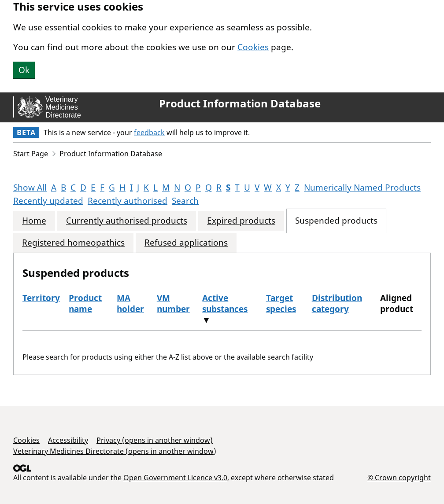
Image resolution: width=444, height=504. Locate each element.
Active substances (225, 304)
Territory (41, 298)
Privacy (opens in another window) (155, 440)
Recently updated (48, 201)
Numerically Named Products (362, 188)
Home (34, 221)
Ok (24, 70)
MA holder (130, 304)
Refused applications (186, 243)
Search (185, 201)
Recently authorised (128, 201)
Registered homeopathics (73, 243)
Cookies (253, 47)
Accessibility (68, 440)
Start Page (31, 154)
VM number (173, 304)
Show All (30, 188)
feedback (149, 132)
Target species (281, 304)
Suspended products (336, 221)
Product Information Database (240, 103)
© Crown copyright (399, 477)
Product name (85, 304)
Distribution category (337, 304)
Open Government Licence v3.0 (175, 478)
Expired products (241, 221)
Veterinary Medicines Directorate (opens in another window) (115, 451)
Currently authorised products (127, 221)
